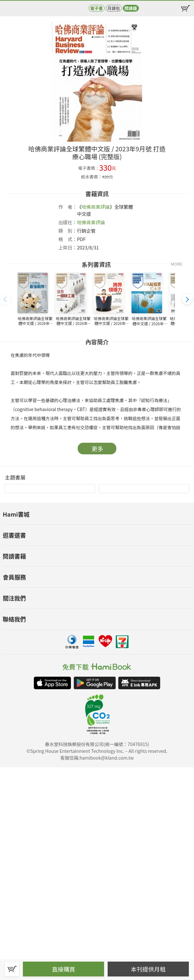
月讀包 (114, 8)
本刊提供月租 (148, 969)
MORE (177, 264)
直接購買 (63, 969)
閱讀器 (131, 8)
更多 (97, 449)
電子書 (97, 8)
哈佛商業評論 (96, 207)
